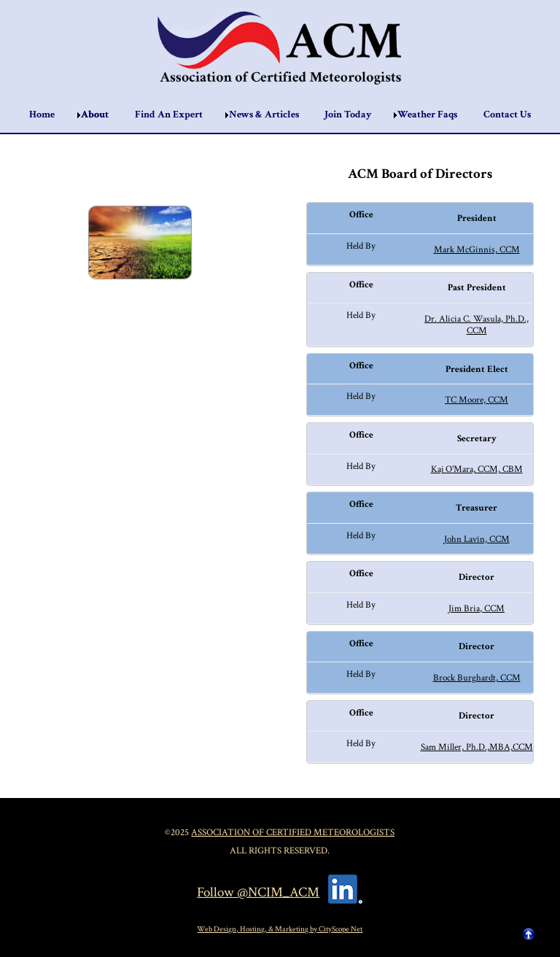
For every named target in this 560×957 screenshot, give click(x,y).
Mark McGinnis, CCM (477, 249)
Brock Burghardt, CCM (477, 678)
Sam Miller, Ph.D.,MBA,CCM (477, 747)
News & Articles (264, 115)
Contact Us (507, 115)
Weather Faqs (427, 115)
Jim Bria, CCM (477, 608)
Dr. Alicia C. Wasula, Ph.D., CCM (477, 325)
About (95, 115)
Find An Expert (169, 115)
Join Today (348, 115)
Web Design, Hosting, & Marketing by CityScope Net (280, 929)
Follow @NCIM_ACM (258, 892)
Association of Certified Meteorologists (293, 832)
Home (42, 115)
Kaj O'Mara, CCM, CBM (477, 469)
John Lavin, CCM (477, 539)
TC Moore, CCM (477, 400)
